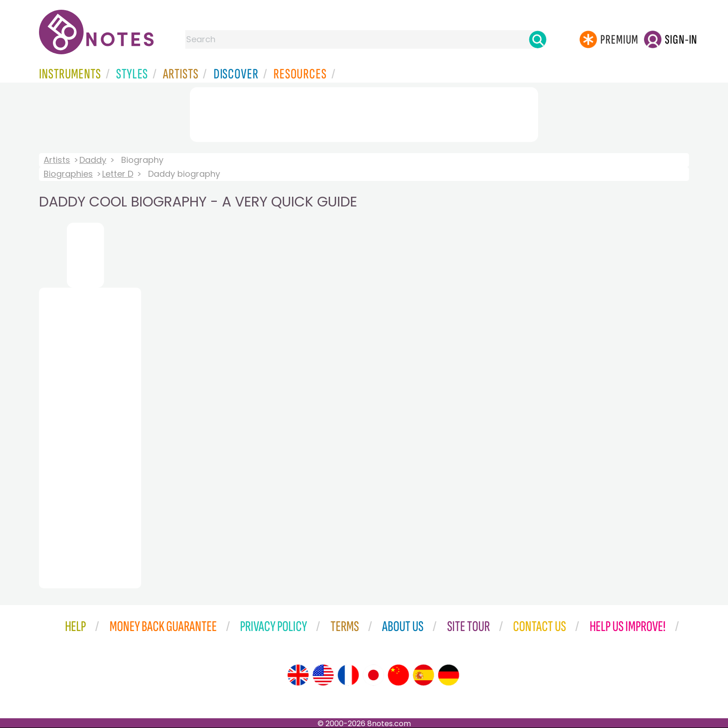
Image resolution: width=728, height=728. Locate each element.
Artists (57, 160)
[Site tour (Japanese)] (373, 675)
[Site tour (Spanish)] (423, 675)
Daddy (93, 160)
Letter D (118, 174)
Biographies (68, 174)
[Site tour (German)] (448, 675)
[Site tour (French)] (348, 675)
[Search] (538, 39)
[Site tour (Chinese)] (398, 675)
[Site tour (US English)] (323, 675)
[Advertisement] (364, 113)
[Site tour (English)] (298, 675)
